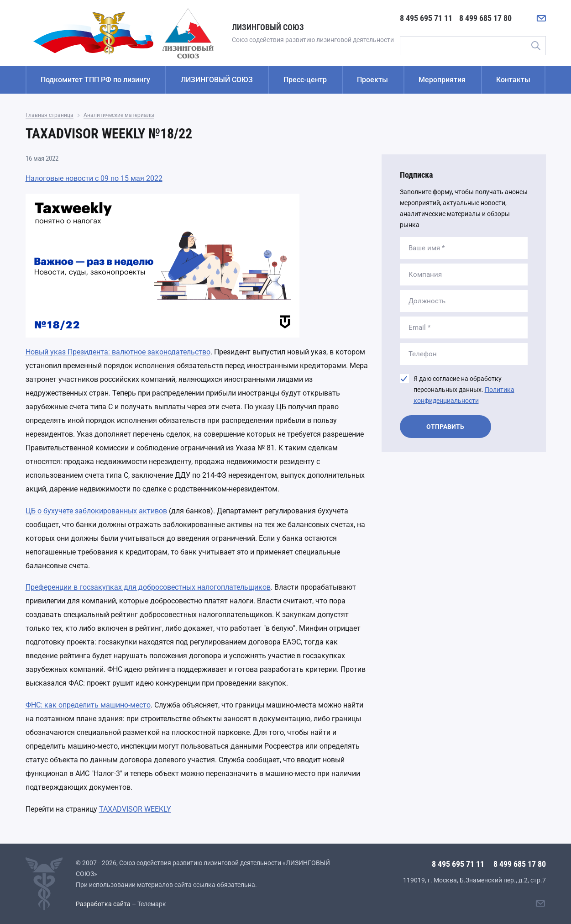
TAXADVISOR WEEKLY (135, 809)
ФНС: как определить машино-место (88, 705)
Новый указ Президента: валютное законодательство (118, 352)
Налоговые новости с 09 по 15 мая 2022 (94, 178)
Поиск (536, 46)
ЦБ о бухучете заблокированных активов (96, 511)
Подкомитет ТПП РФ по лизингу (95, 80)
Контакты (513, 80)
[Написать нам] (541, 18)
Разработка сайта (103, 904)
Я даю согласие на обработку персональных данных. (464, 390)
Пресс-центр (305, 80)
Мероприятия (442, 80)
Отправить (445, 427)
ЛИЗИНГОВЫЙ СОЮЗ (217, 80)
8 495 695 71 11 (426, 18)
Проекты (372, 80)
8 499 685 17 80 (485, 18)
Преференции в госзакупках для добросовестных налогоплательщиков (148, 587)
